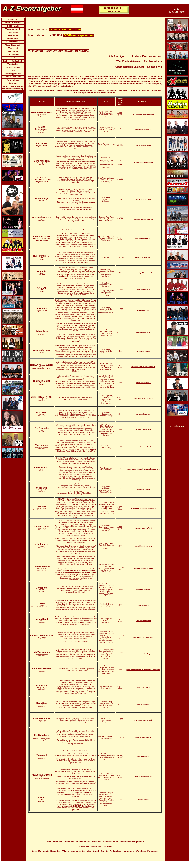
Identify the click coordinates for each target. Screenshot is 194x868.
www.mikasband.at (143, 621)
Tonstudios (13, 64)
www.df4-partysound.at (143, 546)
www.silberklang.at (143, 333)
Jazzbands (13, 35)
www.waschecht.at (143, 351)
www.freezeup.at (143, 310)
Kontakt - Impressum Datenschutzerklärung (13, 87)
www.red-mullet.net (143, 145)
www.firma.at (177, 426)
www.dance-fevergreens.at (143, 114)
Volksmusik (13, 51)
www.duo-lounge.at (143, 199)
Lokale (13, 70)
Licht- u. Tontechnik (13, 61)
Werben (13, 83)
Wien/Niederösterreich (129, 61)
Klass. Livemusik (13, 45)
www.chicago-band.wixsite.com (143, 508)
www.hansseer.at (143, 705)
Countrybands (13, 42)
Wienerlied (13, 48)
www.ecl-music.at (143, 687)
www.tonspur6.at (143, 757)
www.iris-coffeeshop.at (143, 654)
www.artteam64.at (143, 289)
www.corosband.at (143, 589)
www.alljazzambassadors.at (143, 637)
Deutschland (155, 67)
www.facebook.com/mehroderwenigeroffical (143, 670)
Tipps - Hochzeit (13, 23)
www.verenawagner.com (143, 568)
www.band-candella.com (143, 163)
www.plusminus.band (144, 257)
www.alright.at (143, 799)
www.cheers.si (143, 605)
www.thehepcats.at (143, 447)
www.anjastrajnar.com (143, 776)
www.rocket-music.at (143, 180)
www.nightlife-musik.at (143, 273)
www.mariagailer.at (144, 383)
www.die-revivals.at (143, 430)
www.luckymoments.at (143, 720)
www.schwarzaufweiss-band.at (143, 367)
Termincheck (13, 80)
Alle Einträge (116, 56)
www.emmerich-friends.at (143, 399)
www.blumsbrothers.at (143, 238)
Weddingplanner (13, 74)
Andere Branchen (13, 77)
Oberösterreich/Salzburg (130, 67)
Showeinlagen (13, 67)
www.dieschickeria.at (143, 737)
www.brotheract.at (143, 414)
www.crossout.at (143, 490)
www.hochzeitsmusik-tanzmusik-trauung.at (143, 469)
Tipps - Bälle (13, 26)
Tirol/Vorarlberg (153, 61)
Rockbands (13, 39)
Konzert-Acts (13, 55)
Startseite (13, 19)
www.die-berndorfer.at (143, 528)
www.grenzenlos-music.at (143, 219)
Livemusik (13, 32)
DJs (13, 58)
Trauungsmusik (13, 29)
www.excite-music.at (143, 130)
